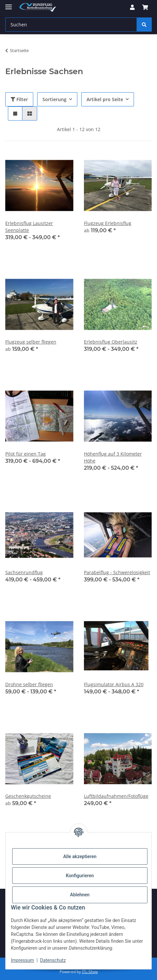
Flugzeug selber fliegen (31, 342)
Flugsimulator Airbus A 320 (114, 684)
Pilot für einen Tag (26, 454)
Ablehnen (80, 895)
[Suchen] (144, 25)
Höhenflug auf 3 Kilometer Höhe (113, 457)
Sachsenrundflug (24, 572)
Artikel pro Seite (105, 99)
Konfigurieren (80, 876)
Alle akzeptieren (80, 856)
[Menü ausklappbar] (9, 4)
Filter (19, 99)
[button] (132, 7)
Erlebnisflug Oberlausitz (111, 342)
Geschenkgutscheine (28, 796)
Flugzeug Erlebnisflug (108, 223)
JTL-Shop (90, 972)
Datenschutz (53, 960)
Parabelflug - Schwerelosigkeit (117, 572)
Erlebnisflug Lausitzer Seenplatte (29, 227)
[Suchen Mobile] (71, 25)
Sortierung (54, 99)
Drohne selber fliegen (29, 684)
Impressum (22, 960)
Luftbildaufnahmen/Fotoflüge (116, 796)
